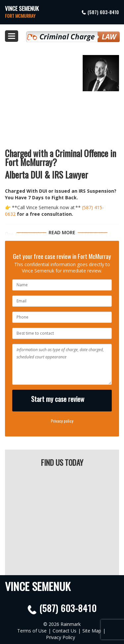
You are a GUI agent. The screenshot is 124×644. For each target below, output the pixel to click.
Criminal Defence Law (73, 34)
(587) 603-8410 (103, 12)
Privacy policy (62, 421)
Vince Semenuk (22, 8)
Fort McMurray (20, 16)
